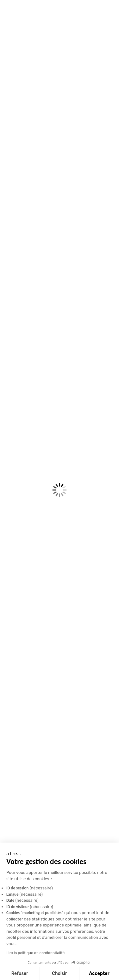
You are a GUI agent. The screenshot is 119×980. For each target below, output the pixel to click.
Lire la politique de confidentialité (35, 953)
